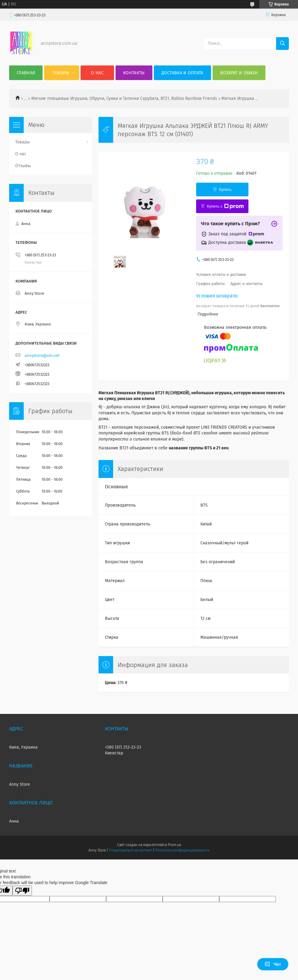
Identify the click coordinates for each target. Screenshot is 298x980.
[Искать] (282, 44)
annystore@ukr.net (42, 355)
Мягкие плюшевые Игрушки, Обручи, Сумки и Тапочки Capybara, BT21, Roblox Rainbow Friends (124, 98)
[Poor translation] (22, 891)
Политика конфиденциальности (182, 850)
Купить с (225, 206)
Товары (61, 73)
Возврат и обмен (239, 73)
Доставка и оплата (182, 73)
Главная (26, 73)
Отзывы (23, 166)
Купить (225, 190)
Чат (273, 964)
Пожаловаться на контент (131, 850)
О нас (97, 73)
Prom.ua (174, 845)
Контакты (134, 73)
